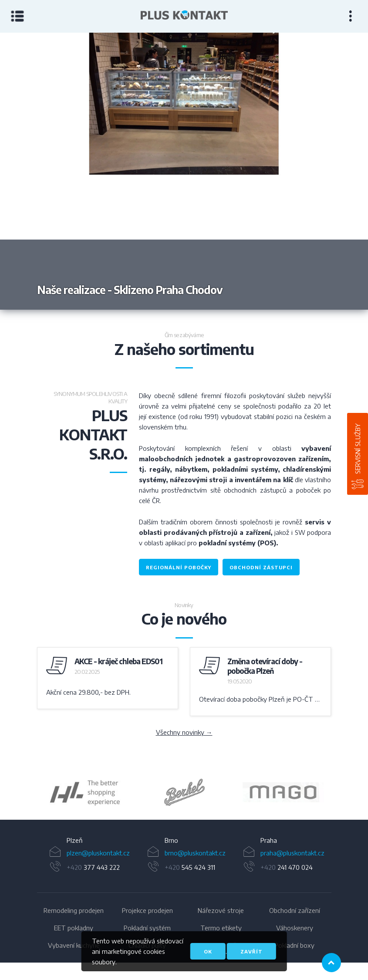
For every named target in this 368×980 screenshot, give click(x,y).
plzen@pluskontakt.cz (98, 853)
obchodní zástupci (261, 567)
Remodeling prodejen (74, 910)
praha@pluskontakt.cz (292, 853)
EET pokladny (74, 928)
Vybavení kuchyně (74, 945)
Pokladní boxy (294, 945)
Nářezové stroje (221, 910)
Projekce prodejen (147, 910)
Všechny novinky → (184, 732)
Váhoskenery (295, 928)
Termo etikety (221, 928)
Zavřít (252, 951)
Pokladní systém (147, 928)
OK (208, 951)
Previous (92, 171)
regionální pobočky (179, 567)
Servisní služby (358, 449)
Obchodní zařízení (295, 910)
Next (276, 171)
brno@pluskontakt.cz (195, 853)
